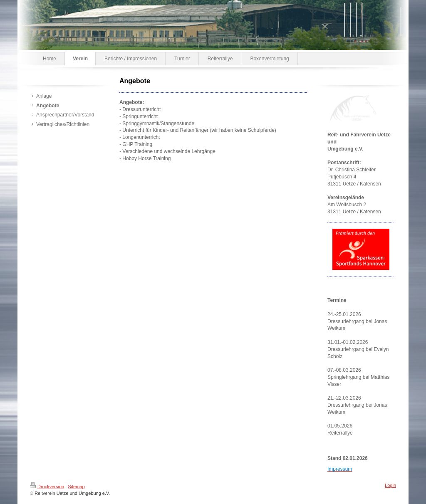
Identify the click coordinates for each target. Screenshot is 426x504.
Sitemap (76, 487)
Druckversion (47, 487)
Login (390, 485)
